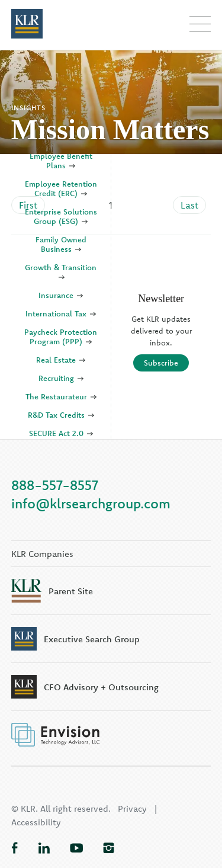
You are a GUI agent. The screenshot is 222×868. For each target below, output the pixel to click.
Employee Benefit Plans (61, 161)
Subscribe (161, 363)
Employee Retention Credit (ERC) (61, 188)
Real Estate (61, 360)
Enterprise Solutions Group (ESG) (61, 216)
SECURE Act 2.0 (61, 433)
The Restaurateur (61, 396)
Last (189, 205)
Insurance (61, 295)
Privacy (132, 808)
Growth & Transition (61, 272)
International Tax (61, 313)
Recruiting (61, 378)
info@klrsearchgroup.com (91, 503)
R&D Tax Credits (61, 415)
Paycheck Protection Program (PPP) (61, 337)
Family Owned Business (61, 244)
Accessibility (36, 822)
